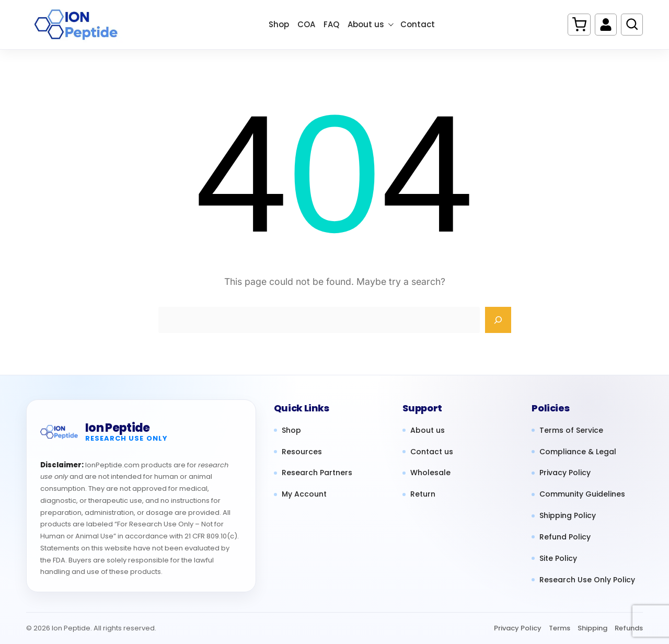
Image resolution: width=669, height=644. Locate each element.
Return (423, 494)
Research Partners (317, 473)
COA (306, 24)
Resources (302, 452)
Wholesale (430, 473)
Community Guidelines (582, 494)
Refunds (629, 628)
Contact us (432, 452)
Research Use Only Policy (587, 580)
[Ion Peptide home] (59, 432)
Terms (560, 628)
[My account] (606, 25)
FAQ (331, 24)
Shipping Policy (568, 516)
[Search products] (632, 25)
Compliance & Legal (578, 452)
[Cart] (579, 25)
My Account (304, 494)
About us (371, 24)
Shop (279, 24)
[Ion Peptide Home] (81, 25)
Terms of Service (571, 430)
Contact (418, 24)
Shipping (592, 628)
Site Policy (558, 559)
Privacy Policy (565, 473)
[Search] (498, 320)
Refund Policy (565, 537)
